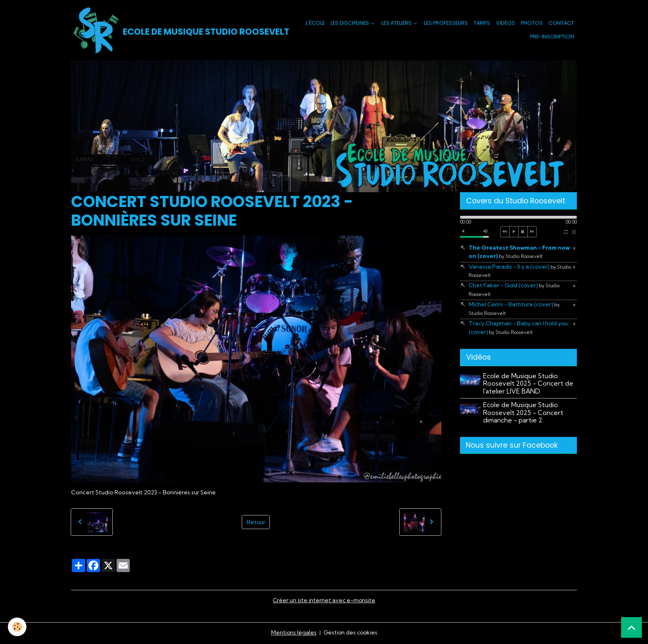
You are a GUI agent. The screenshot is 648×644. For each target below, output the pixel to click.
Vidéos (505, 23)
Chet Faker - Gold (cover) (515, 291)
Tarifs (482, 23)
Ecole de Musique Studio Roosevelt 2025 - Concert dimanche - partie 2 (524, 415)
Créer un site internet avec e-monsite (324, 601)
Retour (256, 522)
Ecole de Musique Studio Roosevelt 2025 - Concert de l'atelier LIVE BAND (529, 386)
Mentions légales (293, 633)
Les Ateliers (397, 23)
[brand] (172, 31)
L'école (315, 23)
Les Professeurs (446, 23)
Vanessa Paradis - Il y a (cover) (513, 272)
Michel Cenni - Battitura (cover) (515, 310)
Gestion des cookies (350, 633)
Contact (561, 23)
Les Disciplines (350, 23)
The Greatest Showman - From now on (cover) (514, 253)
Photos (532, 23)
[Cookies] (18, 627)
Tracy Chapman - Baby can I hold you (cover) (520, 330)
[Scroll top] (631, 627)
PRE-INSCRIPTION (552, 37)
